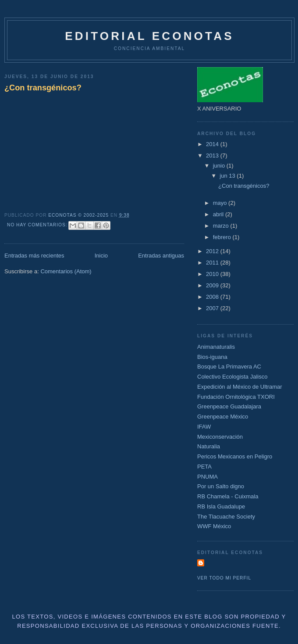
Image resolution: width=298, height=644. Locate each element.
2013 (213, 156)
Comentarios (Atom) (66, 271)
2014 (213, 144)
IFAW (204, 427)
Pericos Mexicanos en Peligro (235, 456)
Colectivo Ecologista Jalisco (232, 377)
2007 (213, 308)
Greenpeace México (223, 417)
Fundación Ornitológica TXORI (236, 397)
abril (219, 214)
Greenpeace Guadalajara (229, 406)
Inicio (101, 256)
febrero (223, 237)
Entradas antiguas (161, 256)
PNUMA (208, 477)
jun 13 (228, 176)
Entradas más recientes (34, 256)
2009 (213, 285)
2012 (213, 251)
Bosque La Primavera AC (229, 367)
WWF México (214, 526)
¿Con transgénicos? (43, 88)
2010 (213, 274)
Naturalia (209, 446)
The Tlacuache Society (226, 517)
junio (220, 166)
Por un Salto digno (221, 486)
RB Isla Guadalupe (221, 506)
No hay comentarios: (38, 225)
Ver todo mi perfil (224, 578)
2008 (213, 297)
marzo (222, 226)
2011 (213, 263)
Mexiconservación (220, 437)
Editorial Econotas (149, 36)
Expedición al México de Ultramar (240, 387)
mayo (221, 203)
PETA (204, 467)
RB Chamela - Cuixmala (228, 496)
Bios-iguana (212, 357)
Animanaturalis (216, 347)
